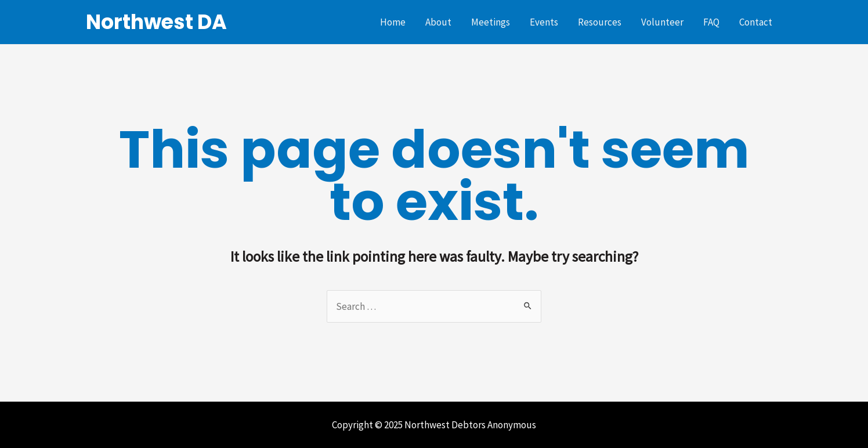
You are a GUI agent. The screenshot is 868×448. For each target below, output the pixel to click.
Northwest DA (156, 22)
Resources (600, 22)
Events (544, 22)
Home (393, 22)
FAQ (711, 22)
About (438, 22)
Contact (756, 22)
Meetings (491, 22)
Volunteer (662, 22)
